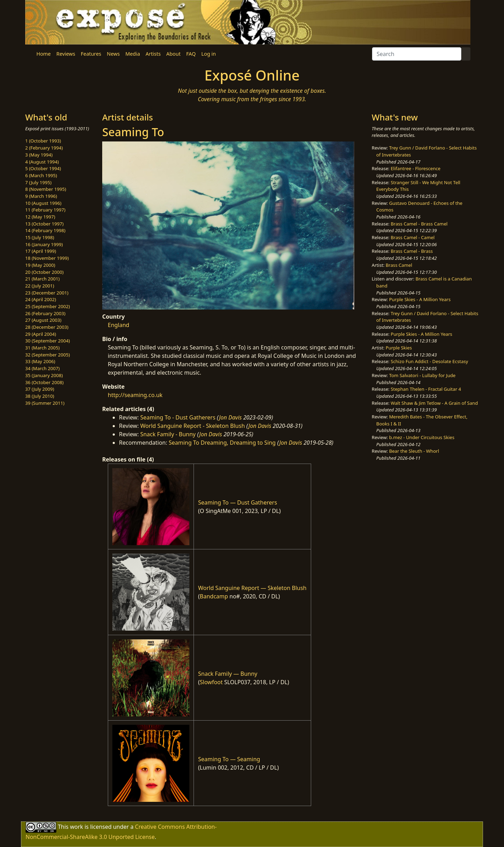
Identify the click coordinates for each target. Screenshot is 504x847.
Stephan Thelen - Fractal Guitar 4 (426, 389)
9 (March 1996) (41, 196)
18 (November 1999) (47, 258)
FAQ (191, 54)
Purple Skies (399, 348)
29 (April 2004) (41, 334)
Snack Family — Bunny (228, 674)
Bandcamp (214, 596)
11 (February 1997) (45, 210)
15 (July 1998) (40, 237)
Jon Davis (230, 417)
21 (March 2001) (42, 279)
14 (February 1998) (45, 230)
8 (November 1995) (46, 189)
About (173, 54)
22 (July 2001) (40, 286)
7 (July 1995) (38, 182)
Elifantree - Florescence (415, 168)
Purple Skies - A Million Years (420, 299)
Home (44, 54)
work (76, 827)
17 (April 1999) (41, 251)
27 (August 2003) (43, 320)
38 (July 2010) (40, 396)
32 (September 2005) (48, 355)
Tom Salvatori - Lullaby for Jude (422, 375)
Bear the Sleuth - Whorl (414, 451)
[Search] (417, 54)
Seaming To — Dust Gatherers (238, 502)
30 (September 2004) (48, 341)
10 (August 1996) (43, 203)
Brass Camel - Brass (412, 251)
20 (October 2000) (44, 272)
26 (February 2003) (45, 313)
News (113, 54)
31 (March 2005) (42, 348)
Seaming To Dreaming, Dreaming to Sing (222, 443)
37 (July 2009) (40, 389)
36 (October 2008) (44, 382)
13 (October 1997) (44, 224)
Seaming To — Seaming (229, 759)
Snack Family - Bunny (168, 434)
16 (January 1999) (44, 244)
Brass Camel (399, 265)
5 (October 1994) (43, 168)
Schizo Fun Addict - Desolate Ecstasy (429, 361)
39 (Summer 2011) (45, 403)
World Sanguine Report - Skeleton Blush (193, 426)
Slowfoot (211, 682)
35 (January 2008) (44, 375)
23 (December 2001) (47, 293)
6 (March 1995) (41, 175)
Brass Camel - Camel (412, 237)
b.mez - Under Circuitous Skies (422, 437)
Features (91, 54)
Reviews (66, 54)
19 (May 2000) (40, 265)
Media (133, 54)
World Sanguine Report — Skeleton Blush (252, 588)
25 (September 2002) (48, 306)
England (118, 325)
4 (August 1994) (42, 162)
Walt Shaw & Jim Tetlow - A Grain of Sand (434, 403)
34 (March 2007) (42, 368)
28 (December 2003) (47, 327)
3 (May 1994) (39, 155)
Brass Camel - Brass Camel (419, 224)
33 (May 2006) (40, 361)
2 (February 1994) (44, 148)
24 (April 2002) (41, 299)
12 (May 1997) (40, 217)
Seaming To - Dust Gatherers (178, 417)
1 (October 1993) (43, 141)
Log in (208, 54)
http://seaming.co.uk (135, 395)
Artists (153, 54)
